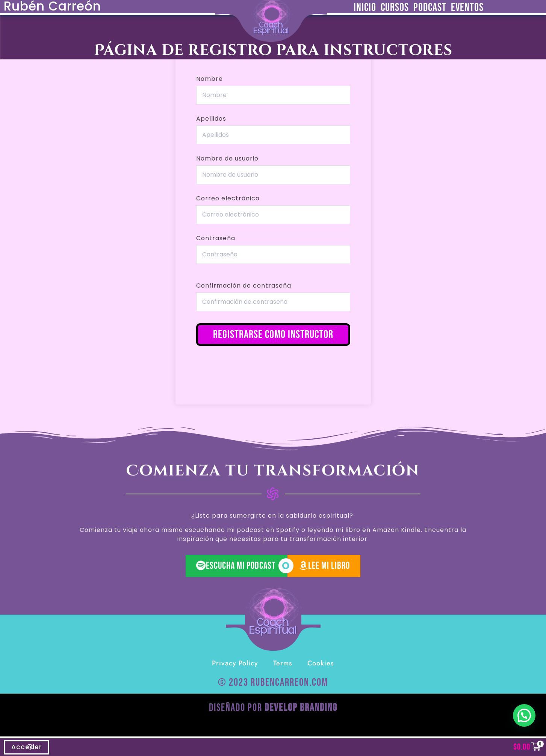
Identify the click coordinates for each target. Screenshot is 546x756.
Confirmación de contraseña (244, 286)
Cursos (395, 8)
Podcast (430, 8)
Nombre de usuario (227, 159)
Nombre (209, 79)
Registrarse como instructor (273, 335)
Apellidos (211, 119)
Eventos (467, 8)
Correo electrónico (228, 198)
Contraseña (216, 238)
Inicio (365, 8)
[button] (524, 715)
